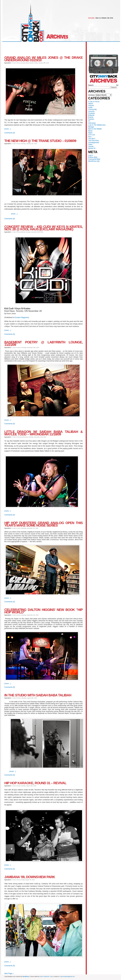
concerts (91, 111)
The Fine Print (93, 141)
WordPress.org (94, 161)
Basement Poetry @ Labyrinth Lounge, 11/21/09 (44, 343)
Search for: (104, 85)
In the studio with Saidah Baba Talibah (38, 695)
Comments (94, 159)
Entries (93, 157)
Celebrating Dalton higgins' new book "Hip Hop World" (44, 611)
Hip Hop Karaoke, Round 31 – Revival (35, 783)
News (90, 133)
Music (90, 131)
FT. (89, 121)
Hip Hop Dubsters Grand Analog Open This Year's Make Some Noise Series (44, 524)
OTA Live (92, 135)
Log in (91, 155)
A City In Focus (94, 102)
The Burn (92, 139)
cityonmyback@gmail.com (67, 977)
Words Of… (93, 148)
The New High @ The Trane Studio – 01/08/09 (40, 141)
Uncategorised (94, 143)
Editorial (91, 115)
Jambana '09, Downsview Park (30, 877)
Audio (90, 107)
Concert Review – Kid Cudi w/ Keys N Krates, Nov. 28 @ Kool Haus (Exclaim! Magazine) (44, 228)
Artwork (91, 106)
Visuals (91, 146)
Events (91, 117)
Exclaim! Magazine (21, 317)
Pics (90, 137)
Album (91, 104)
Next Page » (9, 973)
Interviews (92, 123)
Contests (92, 113)
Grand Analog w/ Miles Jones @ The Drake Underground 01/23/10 (44, 59)
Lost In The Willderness (97, 125)
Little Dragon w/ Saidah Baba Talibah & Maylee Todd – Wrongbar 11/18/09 (44, 433)
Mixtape (91, 127)
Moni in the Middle (95, 129)
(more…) (8, 129)
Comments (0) (10, 133)
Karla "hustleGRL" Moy (46, 977)
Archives (91, 95)
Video (90, 144)
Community (93, 109)
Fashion (91, 119)
